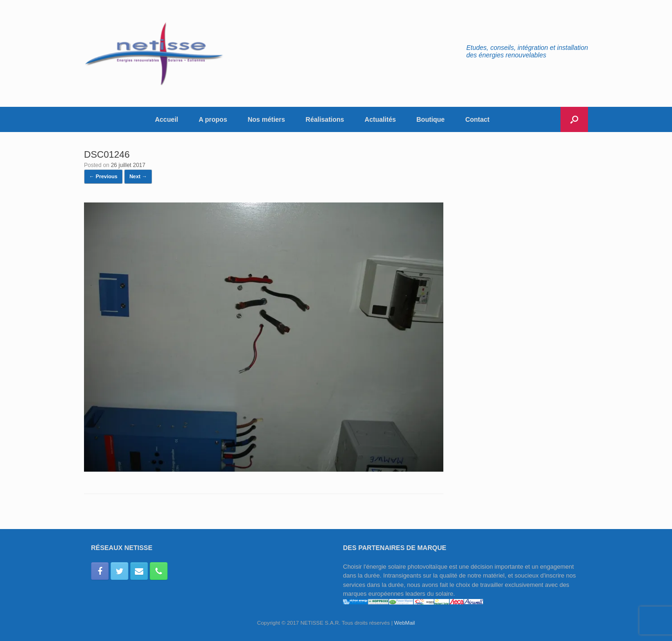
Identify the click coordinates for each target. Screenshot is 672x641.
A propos (213, 119)
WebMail (405, 623)
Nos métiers (266, 119)
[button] (574, 119)
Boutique (430, 119)
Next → (138, 176)
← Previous (103, 176)
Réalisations (325, 119)
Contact (477, 119)
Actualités (380, 119)
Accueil (167, 119)
